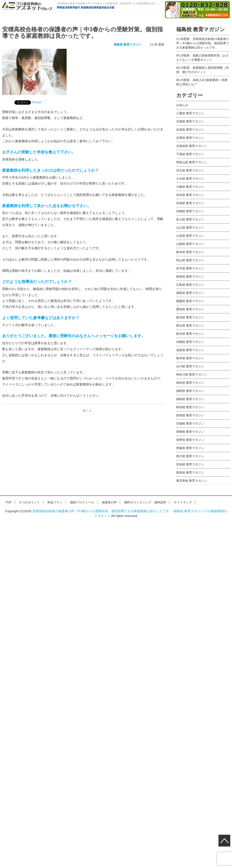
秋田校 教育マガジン (190, 407)
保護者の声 (109, 502)
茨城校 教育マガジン (190, 423)
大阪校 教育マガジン (190, 187)
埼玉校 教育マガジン (190, 170)
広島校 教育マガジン (190, 285)
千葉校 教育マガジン (190, 154)
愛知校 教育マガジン (190, 309)
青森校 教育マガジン (190, 448)
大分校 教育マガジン (190, 179)
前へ (86, 411)
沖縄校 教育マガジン (190, 342)
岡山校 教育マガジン (190, 260)
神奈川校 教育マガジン (192, 374)
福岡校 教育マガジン (190, 391)
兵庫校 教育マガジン (190, 138)
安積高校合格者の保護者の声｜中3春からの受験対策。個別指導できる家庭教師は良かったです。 (203, 43)
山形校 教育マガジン (190, 236)
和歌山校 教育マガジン (192, 162)
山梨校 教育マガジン (190, 244)
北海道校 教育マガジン (192, 146)
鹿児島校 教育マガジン (192, 481)
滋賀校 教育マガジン (190, 350)
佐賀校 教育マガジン (190, 130)
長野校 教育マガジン (190, 440)
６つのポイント (29, 502)
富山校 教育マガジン (190, 219)
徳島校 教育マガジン (190, 293)
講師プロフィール (82, 502)
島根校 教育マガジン (190, 277)
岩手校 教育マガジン (190, 268)
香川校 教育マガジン (190, 456)
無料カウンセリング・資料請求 (145, 502)
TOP (8, 502)
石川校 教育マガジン (190, 366)
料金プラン (55, 502)
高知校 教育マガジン (190, 464)
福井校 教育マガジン (190, 383)
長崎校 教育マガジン (190, 432)
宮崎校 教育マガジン (190, 211)
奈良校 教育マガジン (190, 195)
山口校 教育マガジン (190, 228)
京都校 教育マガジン (190, 121)
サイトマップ (183, 502)
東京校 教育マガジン (190, 325)
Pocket (37, 102)
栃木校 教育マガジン (190, 334)
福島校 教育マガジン (128, 44)
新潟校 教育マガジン (190, 317)
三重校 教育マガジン (190, 113)
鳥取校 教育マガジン (190, 472)
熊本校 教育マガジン (190, 358)
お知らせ (182, 105)
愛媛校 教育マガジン (190, 301)
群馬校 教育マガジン (190, 415)
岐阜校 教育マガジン (190, 252)
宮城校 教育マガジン (190, 203)
